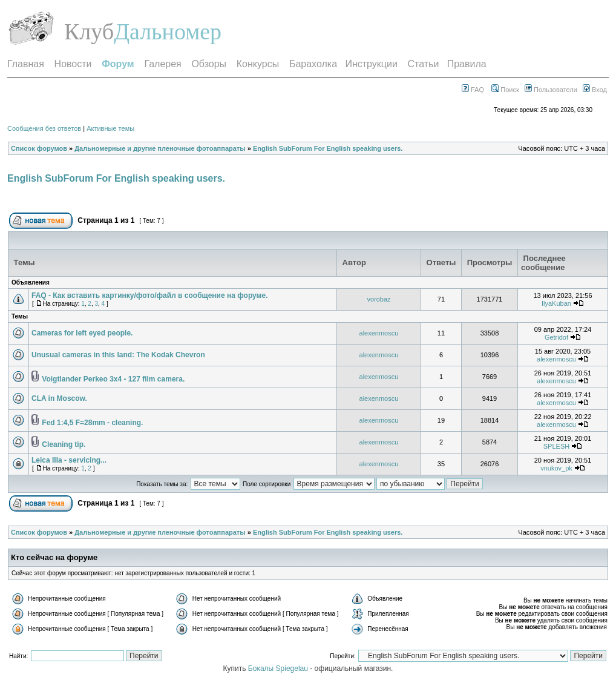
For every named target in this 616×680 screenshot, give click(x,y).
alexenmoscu (379, 333)
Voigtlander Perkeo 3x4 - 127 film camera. (113, 379)
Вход (595, 90)
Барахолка (313, 64)
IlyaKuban (556, 303)
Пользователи (551, 90)
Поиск (505, 90)
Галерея (162, 64)
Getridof (556, 337)
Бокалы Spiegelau (279, 668)
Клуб (89, 31)
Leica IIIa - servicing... (69, 460)
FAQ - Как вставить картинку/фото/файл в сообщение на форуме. (149, 295)
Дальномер (168, 31)
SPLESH (556, 446)
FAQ (473, 90)
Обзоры (209, 64)
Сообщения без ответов (44, 128)
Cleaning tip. (64, 444)
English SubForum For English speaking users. (328, 148)
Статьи (424, 64)
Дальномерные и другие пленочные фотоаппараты (160, 148)
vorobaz (378, 299)
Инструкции (371, 64)
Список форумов (39, 148)
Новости (73, 64)
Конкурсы (258, 64)
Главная (26, 64)
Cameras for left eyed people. (82, 333)
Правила (467, 64)
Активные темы (110, 128)
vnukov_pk (556, 468)
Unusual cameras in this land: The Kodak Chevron (118, 355)
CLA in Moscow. (59, 398)
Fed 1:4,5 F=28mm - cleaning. (92, 423)
